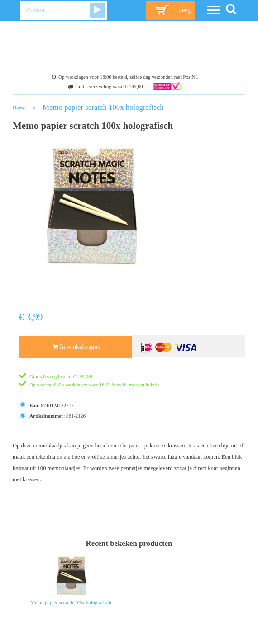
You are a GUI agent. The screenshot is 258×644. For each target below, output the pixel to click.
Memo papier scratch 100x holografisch (103, 107)
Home (19, 108)
